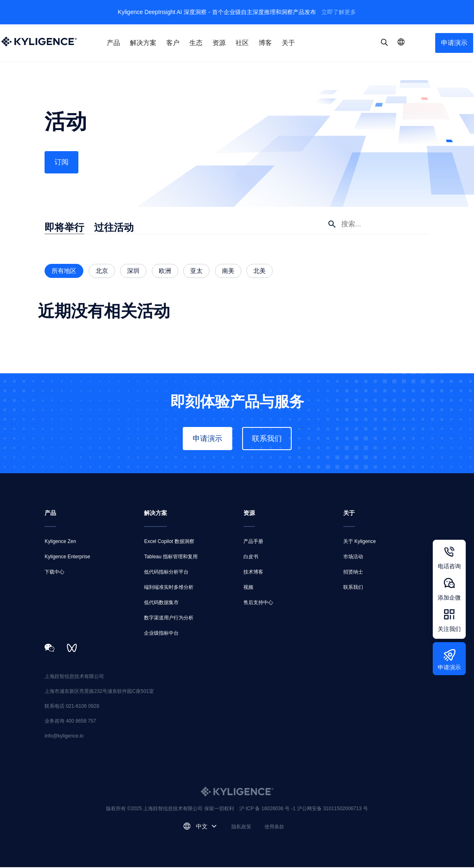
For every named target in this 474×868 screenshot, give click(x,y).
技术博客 (253, 573)
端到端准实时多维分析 (169, 588)
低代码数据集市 (161, 603)
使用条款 (274, 828)
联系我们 (267, 439)
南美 (228, 272)
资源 (219, 43)
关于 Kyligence (360, 542)
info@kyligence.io (64, 737)
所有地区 (64, 272)
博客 (265, 43)
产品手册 (253, 542)
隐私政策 (241, 828)
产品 (113, 43)
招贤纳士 (353, 573)
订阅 (62, 163)
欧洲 (165, 272)
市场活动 (353, 557)
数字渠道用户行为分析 (169, 619)
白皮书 (251, 557)
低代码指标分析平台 (166, 573)
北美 (259, 272)
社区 (242, 43)
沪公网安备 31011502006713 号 (333, 809)
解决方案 (143, 43)
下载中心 (54, 573)
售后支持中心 (258, 603)
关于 (288, 43)
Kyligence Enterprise (67, 557)
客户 (173, 43)
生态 (196, 43)
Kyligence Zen (60, 542)
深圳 (133, 272)
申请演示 (454, 43)
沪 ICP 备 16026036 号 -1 (268, 809)
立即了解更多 (339, 12)
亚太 (196, 272)
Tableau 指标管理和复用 (171, 557)
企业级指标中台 (161, 634)
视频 (248, 588)
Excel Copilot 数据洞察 (169, 542)
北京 (102, 272)
